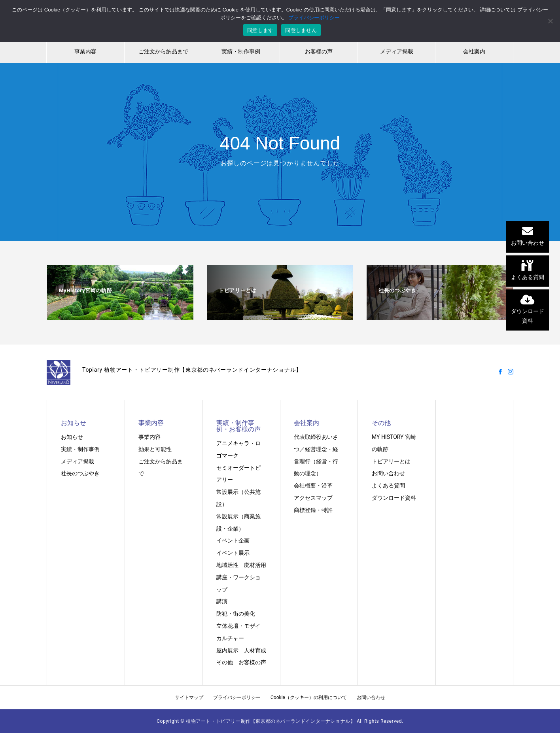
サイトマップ (189, 697)
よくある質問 (388, 486)
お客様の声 (319, 51)
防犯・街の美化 (236, 614)
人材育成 (255, 650)
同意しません (301, 30)
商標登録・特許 (313, 510)
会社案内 (474, 51)
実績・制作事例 (241, 51)
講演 (222, 601)
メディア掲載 (397, 51)
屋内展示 (227, 650)
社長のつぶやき (80, 473)
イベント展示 (233, 553)
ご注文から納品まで (163, 51)
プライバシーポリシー (237, 697)
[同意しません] (550, 21)
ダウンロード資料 (394, 498)
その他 (225, 662)
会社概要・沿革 (313, 486)
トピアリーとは (391, 461)
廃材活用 (255, 565)
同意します (260, 30)
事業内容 (85, 51)
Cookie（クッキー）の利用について (309, 697)
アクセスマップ (313, 498)
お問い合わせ (388, 473)
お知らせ (72, 437)
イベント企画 (233, 540)
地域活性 (227, 565)
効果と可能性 (155, 449)
